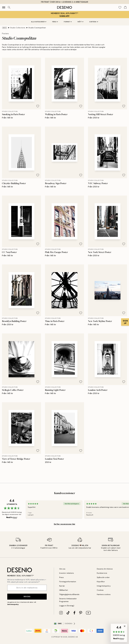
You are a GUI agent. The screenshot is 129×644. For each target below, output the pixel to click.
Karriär (62, 586)
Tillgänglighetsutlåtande (69, 594)
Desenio (72, 637)
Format (68, 22)
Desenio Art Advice (105, 569)
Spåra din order (103, 577)
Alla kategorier (39, 22)
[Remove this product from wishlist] (38, 106)
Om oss (62, 569)
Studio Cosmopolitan (37, 28)
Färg (55, 22)
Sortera (94, 22)
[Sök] (9, 7)
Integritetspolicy (104, 586)
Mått (81, 22)
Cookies (100, 590)
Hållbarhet (64, 590)
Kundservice (102, 573)
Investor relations (67, 573)
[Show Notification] (125, 322)
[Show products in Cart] (125, 7)
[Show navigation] (4, 7)
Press (62, 577)
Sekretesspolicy (13, 604)
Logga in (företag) (67, 606)
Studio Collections (18, 28)
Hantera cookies (104, 594)
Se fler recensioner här (65, 524)
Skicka (27, 596)
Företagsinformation (68, 582)
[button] (119, 633)
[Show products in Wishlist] (120, 7)
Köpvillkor (101, 582)
